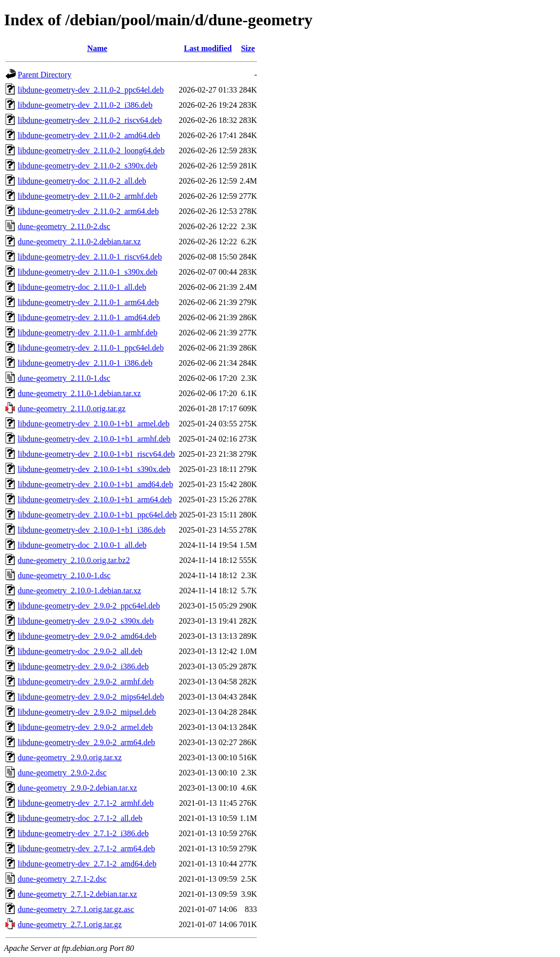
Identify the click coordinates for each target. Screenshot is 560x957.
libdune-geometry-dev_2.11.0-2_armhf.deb (88, 196)
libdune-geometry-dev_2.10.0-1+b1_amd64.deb (95, 484)
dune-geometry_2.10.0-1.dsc (64, 575)
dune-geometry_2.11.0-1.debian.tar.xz (79, 393)
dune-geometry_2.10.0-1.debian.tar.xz (79, 591)
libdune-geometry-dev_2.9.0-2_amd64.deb (87, 636)
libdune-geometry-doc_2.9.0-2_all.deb (80, 651)
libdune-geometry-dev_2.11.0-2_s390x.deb (88, 166)
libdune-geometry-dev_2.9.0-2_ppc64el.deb (89, 606)
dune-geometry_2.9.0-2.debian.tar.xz (77, 788)
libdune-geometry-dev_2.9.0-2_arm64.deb (86, 742)
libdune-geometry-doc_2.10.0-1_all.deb (82, 545)
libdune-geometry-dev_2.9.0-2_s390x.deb (86, 621)
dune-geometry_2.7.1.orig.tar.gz (70, 924)
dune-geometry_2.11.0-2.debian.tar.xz (79, 242)
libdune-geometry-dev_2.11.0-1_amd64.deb (89, 317)
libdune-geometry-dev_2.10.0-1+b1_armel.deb (94, 424)
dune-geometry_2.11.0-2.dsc (64, 226)
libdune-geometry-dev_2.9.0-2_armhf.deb (86, 682)
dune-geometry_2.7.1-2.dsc (62, 879)
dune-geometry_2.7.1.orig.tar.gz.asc (76, 909)
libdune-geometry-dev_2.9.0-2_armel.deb (85, 727)
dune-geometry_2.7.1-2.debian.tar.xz (77, 894)
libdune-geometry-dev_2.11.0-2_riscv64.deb (90, 120)
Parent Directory (45, 75)
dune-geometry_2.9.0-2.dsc (62, 773)
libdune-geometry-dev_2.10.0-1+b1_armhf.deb (94, 439)
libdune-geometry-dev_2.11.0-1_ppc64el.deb (91, 348)
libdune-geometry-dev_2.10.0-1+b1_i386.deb (92, 530)
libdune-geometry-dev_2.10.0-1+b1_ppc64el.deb (97, 515)
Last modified (208, 48)
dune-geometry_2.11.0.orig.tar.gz (72, 408)
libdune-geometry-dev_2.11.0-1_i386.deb (85, 363)
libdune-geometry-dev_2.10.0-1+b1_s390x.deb (94, 469)
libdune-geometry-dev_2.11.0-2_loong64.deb (91, 150)
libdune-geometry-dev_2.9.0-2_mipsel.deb (87, 712)
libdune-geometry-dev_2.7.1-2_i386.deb (83, 833)
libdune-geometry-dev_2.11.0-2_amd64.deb (89, 135)
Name (97, 48)
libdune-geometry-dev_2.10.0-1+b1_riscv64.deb (96, 454)
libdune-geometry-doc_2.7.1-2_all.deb (80, 818)
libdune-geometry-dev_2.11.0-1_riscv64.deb (90, 257)
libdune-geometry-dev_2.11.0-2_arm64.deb (88, 211)
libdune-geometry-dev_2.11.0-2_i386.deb (85, 105)
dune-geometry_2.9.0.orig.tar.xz (70, 757)
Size (248, 48)
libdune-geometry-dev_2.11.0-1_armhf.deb (88, 333)
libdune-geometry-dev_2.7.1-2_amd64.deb (87, 864)
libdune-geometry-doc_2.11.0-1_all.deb (82, 287)
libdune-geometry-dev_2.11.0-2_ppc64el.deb (91, 90)
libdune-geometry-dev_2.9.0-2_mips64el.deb (91, 697)
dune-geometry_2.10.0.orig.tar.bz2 (74, 560)
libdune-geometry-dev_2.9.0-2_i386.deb (83, 666)
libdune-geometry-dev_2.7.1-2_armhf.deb (86, 803)
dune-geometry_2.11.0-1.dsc (64, 378)
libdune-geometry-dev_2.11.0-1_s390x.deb (88, 272)
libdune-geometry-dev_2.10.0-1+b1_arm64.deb (95, 499)
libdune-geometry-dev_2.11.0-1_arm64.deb (88, 302)
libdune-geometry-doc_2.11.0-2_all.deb (82, 181)
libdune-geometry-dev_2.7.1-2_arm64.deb (86, 849)
